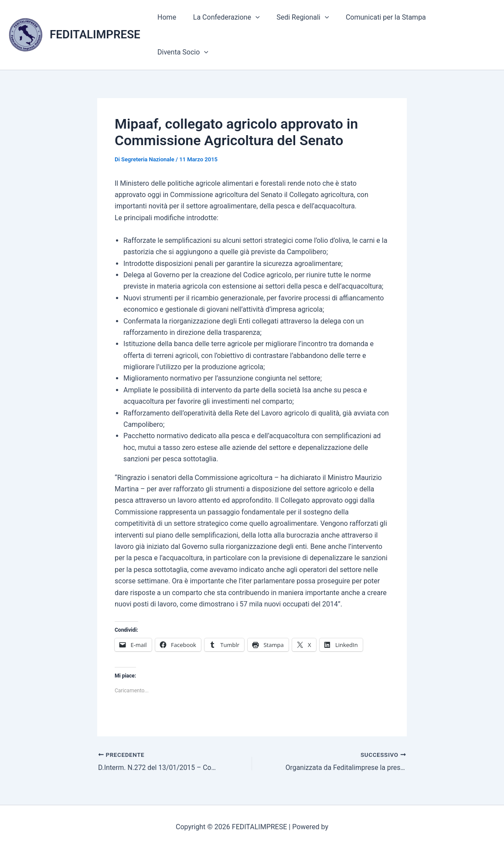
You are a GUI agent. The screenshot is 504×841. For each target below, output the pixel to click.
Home (173, 24)
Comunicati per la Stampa (383, 24)
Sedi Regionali (303, 24)
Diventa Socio (463, 24)
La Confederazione (230, 24)
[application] (259, 24)
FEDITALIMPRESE (95, 24)
